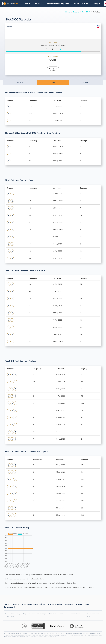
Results (76, 12)
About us (52, 614)
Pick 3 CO (86, 12)
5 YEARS (86, 82)
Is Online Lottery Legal (38, 614)
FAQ (6, 614)
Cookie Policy (9, 616)
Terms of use (75, 614)
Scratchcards (10, 607)
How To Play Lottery (18, 614)
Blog (87, 604)
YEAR (53, 82)
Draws (79, 604)
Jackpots (97, 3)
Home (68, 12)
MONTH (20, 82)
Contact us (63, 614)
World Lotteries (81, 3)
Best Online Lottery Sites (58, 3)
